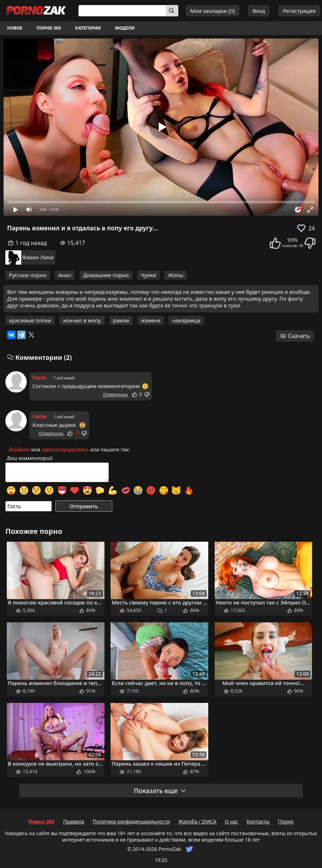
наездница (186, 320)
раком (121, 320)
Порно (286, 821)
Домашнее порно (106, 275)
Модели (125, 28)
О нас (231, 821)
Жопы (176, 275)
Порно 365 (49, 28)
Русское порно (28, 275)
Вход (259, 11)
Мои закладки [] (213, 11)
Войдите (19, 450)
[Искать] (172, 11)
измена (151, 320)
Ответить (116, 394)
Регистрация (299, 11)
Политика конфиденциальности (131, 821)
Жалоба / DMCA (197, 821)
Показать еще (160, 791)
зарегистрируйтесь (65, 450)
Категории (88, 28)
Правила (74, 821)
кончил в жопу (82, 320)
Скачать (295, 336)
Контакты (258, 821)
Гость (39, 377)
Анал (65, 275)
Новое (15, 28)
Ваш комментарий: (30, 458)
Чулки (149, 275)
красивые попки (30, 320)
